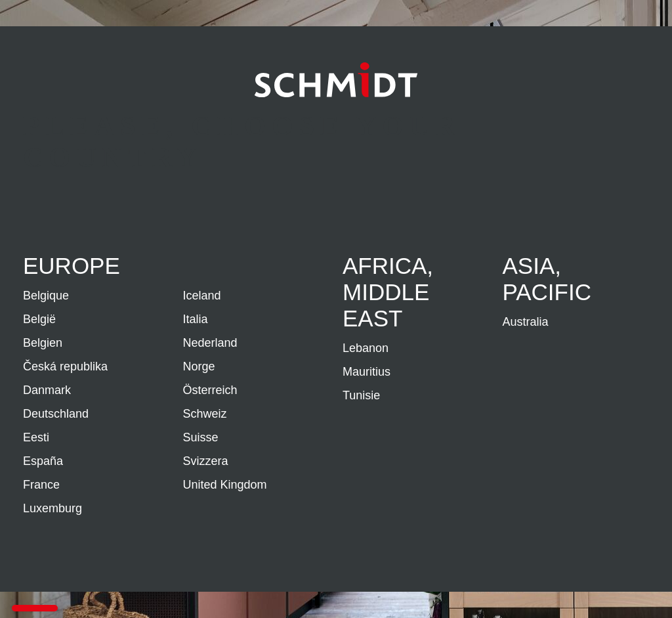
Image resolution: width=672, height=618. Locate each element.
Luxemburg (52, 508)
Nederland (210, 343)
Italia (196, 319)
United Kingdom (225, 485)
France (41, 485)
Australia (526, 322)
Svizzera (206, 461)
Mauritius (367, 372)
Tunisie (361, 395)
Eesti (36, 437)
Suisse (201, 437)
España (43, 461)
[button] (35, 608)
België (39, 319)
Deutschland (56, 414)
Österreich (210, 390)
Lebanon (366, 348)
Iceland (202, 296)
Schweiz (205, 414)
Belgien (43, 343)
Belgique (46, 296)
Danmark (47, 390)
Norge (199, 366)
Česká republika (65, 366)
